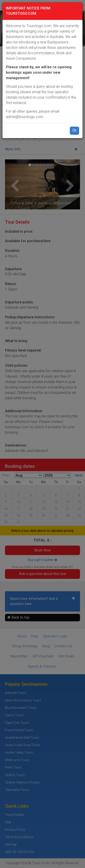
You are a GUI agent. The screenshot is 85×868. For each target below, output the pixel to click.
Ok (74, 130)
